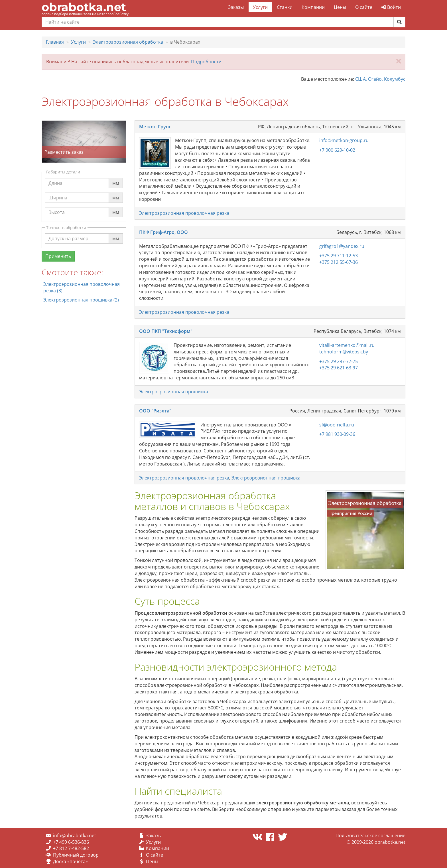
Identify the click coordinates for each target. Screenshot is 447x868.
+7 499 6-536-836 (71, 842)
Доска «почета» (70, 861)
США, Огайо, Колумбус (380, 79)
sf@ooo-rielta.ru (337, 425)
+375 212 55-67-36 (339, 262)
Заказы (236, 7)
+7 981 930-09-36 (337, 434)
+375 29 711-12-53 (339, 256)
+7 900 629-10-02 (337, 150)
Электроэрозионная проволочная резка (184, 213)
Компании (313, 7)
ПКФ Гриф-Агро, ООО (163, 232)
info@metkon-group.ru (344, 140)
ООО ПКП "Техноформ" (166, 331)
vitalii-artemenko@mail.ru (347, 345)
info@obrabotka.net (75, 835)
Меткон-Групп (155, 127)
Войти (391, 7)
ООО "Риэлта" (155, 411)
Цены (340, 7)
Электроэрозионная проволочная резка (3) (82, 287)
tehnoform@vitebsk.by (344, 352)
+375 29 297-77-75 (339, 361)
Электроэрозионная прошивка (174, 392)
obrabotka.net (84, 7)
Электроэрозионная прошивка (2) (81, 300)
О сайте (364, 7)
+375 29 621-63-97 (339, 368)
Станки (285, 7)
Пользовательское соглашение (370, 835)
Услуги (260, 7)
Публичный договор (76, 855)
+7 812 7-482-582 (71, 848)
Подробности (206, 62)
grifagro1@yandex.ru (342, 246)
